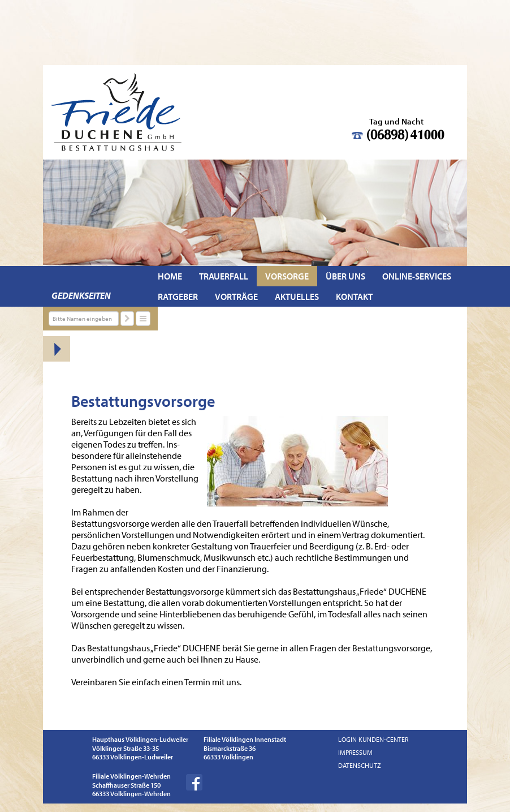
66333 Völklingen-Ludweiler (133, 757)
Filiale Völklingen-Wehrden (131, 776)
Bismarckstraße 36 (230, 748)
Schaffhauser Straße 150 (126, 785)
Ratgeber (178, 297)
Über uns (345, 276)
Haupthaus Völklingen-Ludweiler (140, 739)
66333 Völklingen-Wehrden (131, 794)
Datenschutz (360, 765)
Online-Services (417, 276)
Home (170, 276)
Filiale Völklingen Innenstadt (245, 739)
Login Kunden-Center (373, 739)
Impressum (355, 752)
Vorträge (236, 297)
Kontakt (354, 297)
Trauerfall (224, 276)
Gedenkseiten (81, 295)
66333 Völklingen (228, 757)
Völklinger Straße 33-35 (126, 748)
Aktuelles (297, 297)
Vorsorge (287, 276)
